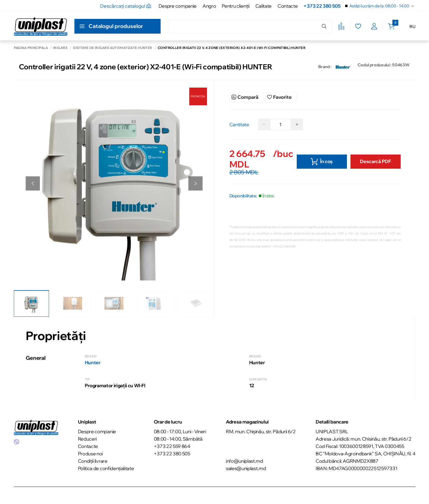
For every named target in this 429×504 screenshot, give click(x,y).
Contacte (288, 6)
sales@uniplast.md (246, 467)
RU (412, 27)
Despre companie (178, 6)
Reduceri (87, 437)
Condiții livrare (93, 459)
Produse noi (90, 452)
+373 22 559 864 (172, 445)
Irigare (60, 48)
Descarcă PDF (375, 160)
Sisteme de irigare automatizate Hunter (113, 48)
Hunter (93, 361)
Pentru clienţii (235, 6)
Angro (209, 6)
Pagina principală (31, 48)
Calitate (264, 6)
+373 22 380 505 (322, 6)
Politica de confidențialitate (106, 467)
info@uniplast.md (244, 459)
